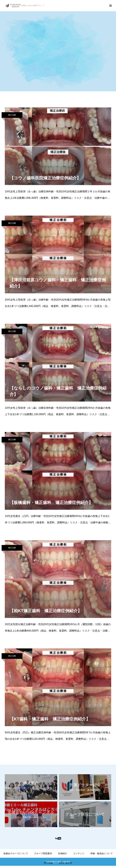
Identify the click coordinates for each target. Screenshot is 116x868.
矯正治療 (12, 115)
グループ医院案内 (43, 853)
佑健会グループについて (16, 853)
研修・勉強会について (102, 853)
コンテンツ (79, 853)
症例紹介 (63, 853)
